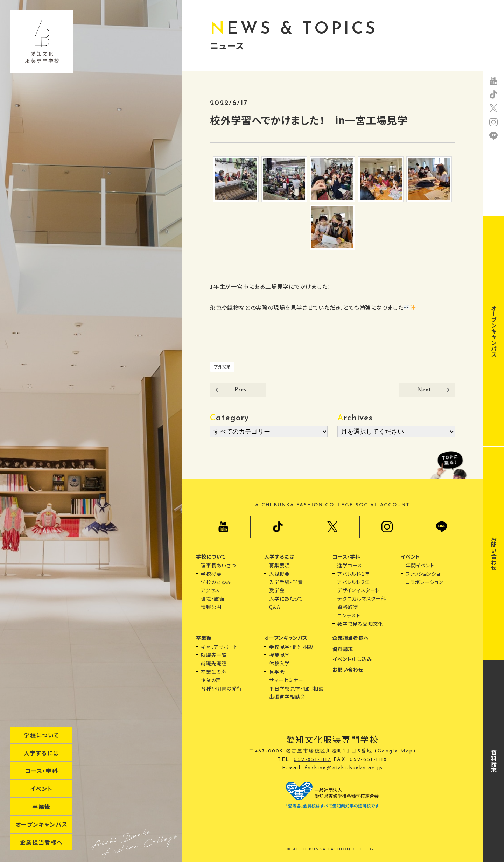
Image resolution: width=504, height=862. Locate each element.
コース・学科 (42, 771)
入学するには (42, 753)
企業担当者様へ (41, 842)
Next (424, 390)
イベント (41, 789)
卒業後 (41, 806)
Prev (241, 390)
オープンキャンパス (41, 824)
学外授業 (222, 366)
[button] (332, 297)
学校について (41, 735)
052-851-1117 (312, 760)
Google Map (395, 751)
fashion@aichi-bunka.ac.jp (344, 768)
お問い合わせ (494, 553)
